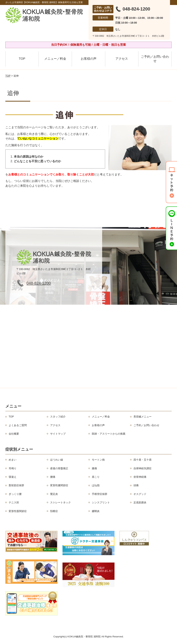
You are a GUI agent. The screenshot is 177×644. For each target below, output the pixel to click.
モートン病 (98, 460)
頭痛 (136, 485)
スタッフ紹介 (58, 417)
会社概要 (14, 434)
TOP (22, 59)
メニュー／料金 (55, 59)
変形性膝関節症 (59, 485)
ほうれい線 (57, 460)
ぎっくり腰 (15, 494)
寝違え (13, 477)
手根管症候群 (100, 494)
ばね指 (96, 485)
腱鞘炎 (96, 511)
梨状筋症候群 (16, 485)
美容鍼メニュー (143, 417)
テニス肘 (14, 502)
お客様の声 (89, 59)
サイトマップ (58, 434)
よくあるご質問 (18, 425)
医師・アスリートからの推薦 (109, 434)
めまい (13, 460)
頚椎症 (54, 511)
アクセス (122, 59)
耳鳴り (13, 468)
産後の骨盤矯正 (59, 468)
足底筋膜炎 (140, 502)
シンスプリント (101, 502)
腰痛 (53, 477)
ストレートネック (60, 502)
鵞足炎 (54, 494)
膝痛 (94, 468)
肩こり (96, 477)
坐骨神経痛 (140, 477)
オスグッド (140, 494)
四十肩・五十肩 (143, 460)
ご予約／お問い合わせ (155, 59)
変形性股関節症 (18, 511)
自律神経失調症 (143, 468)
